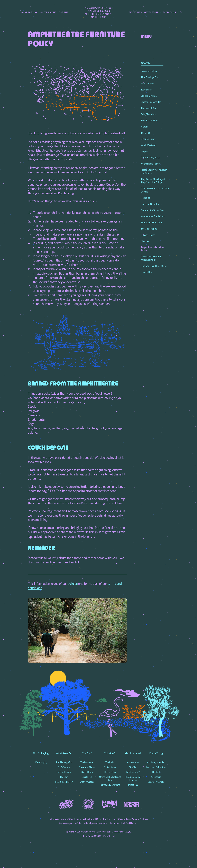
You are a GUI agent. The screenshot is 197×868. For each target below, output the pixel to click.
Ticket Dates (110, 767)
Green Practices (87, 782)
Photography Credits (92, 836)
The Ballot (110, 762)
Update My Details (156, 782)
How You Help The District (154, 266)
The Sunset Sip (148, 108)
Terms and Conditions (110, 785)
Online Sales (110, 772)
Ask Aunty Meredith (156, 762)
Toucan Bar (146, 90)
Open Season (118, 832)
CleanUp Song (148, 139)
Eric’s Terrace (147, 83)
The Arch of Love (87, 767)
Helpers (145, 151)
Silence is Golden (149, 71)
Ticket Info (135, 12)
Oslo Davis (96, 832)
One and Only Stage (151, 157)
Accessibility (133, 762)
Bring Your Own (148, 114)
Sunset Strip (87, 772)
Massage (145, 241)
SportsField (87, 777)
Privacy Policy (108, 836)
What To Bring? (133, 772)
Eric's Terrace (64, 767)
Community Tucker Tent (153, 210)
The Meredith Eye (149, 120)
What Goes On (29, 12)
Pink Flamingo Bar (150, 77)
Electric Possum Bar (151, 102)
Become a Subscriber (156, 767)
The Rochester (87, 762)
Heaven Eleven (148, 235)
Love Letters (147, 272)
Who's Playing (48, 12)
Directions (133, 785)
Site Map (133, 767)
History (145, 127)
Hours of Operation (150, 204)
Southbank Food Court (152, 222)
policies (73, 583)
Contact (156, 772)
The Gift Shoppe (149, 229)
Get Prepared (152, 12)
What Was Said (148, 145)
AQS (128, 832)
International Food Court (153, 216)
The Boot (145, 133)
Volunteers (156, 777)
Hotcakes (145, 198)
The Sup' (64, 12)
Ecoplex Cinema (149, 96)
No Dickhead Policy (150, 164)
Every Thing (169, 12)
